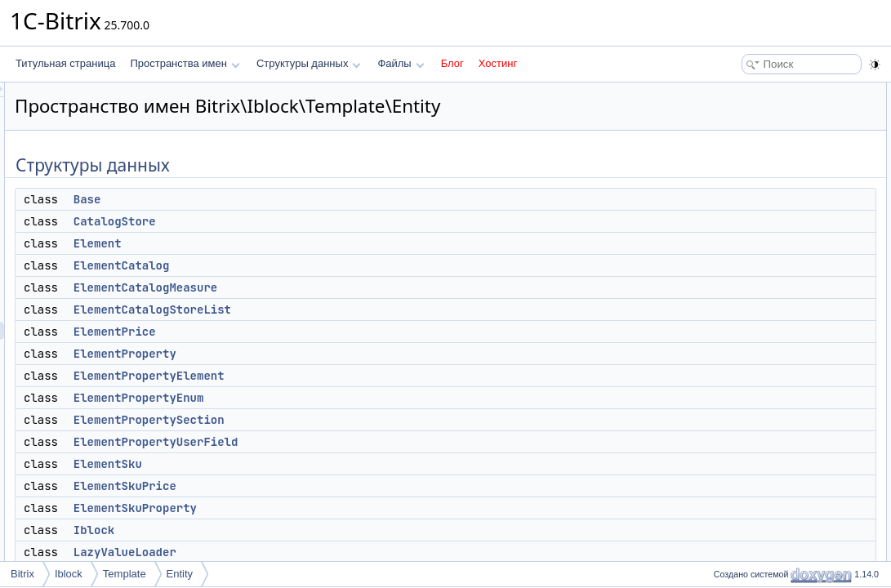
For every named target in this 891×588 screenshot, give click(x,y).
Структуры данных (309, 63)
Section (738, 415)
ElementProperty (329, 354)
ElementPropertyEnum (343, 398)
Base (292, 199)
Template (125, 574)
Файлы (401, 63)
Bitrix (22, 574)
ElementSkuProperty (339, 508)
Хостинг (498, 63)
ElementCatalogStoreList (356, 310)
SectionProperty (757, 451)
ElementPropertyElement (353, 376)
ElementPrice (319, 332)
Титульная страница (65, 63)
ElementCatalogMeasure (350, 287)
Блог (452, 63)
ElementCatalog (326, 265)
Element (302, 243)
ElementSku (312, 464)
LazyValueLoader (329, 552)
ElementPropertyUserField (360, 442)
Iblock (298, 530)
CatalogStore (319, 221)
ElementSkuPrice (329, 486)
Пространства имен (185, 63)
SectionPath (748, 433)
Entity (180, 574)
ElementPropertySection (353, 420)
